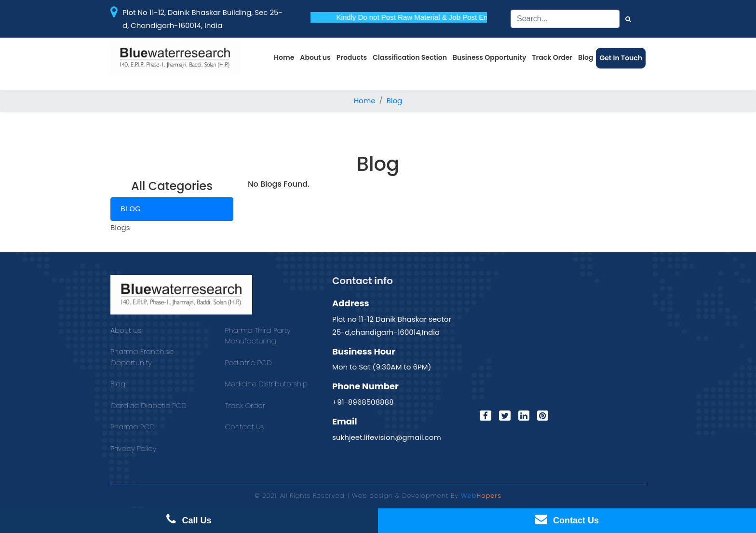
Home (284, 57)
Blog (586, 57)
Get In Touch (621, 58)
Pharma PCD (133, 427)
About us (315, 57)
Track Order (553, 57)
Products (352, 57)
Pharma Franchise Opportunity (142, 357)
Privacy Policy (133, 448)
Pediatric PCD (249, 362)
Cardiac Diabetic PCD (148, 405)
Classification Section (410, 57)
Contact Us (245, 427)
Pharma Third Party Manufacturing (258, 336)
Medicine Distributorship (267, 384)
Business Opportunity (490, 57)
